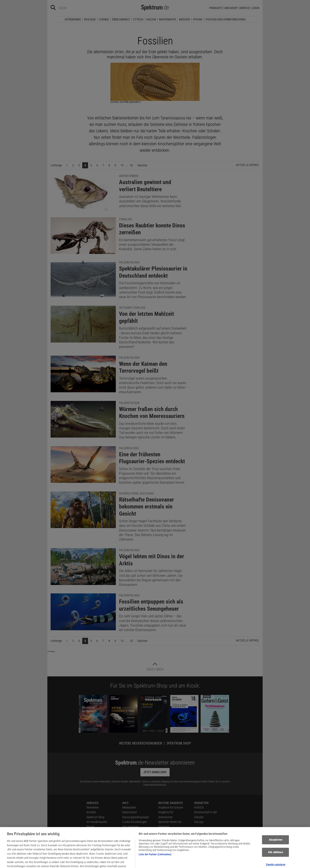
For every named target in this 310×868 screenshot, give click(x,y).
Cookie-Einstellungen (135, 822)
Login (256, 8)
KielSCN (199, 807)
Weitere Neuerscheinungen (141, 743)
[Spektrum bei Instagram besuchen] (117, 863)
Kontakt (91, 812)
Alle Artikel (128, 841)
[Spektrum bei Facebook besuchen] (105, 863)
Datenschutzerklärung (155, 785)
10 (122, 165)
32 (132, 165)
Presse (90, 827)
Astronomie (73, 19)
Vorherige (57, 165)
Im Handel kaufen (97, 822)
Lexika (162, 832)
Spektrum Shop (179, 743)
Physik (198, 19)
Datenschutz (130, 812)
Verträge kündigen (97, 832)
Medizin (184, 19)
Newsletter (93, 807)
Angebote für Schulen (171, 807)
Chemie (104, 19)
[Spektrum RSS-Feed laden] (133, 863)
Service (245, 8)
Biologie (90, 19)
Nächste (143, 165)
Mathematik (167, 19)
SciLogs (199, 822)
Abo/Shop (231, 8)
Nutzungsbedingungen (136, 817)
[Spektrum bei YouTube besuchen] (122, 863)
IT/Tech (138, 19)
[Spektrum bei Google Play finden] (145, 863)
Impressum (129, 846)
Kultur (151, 19)
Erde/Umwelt (121, 19)
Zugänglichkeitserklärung (173, 841)
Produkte (216, 8)
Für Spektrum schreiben (172, 836)
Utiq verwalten (131, 827)
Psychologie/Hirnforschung (226, 19)
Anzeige (51, 651)
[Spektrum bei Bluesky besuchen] (111, 863)
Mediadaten (129, 807)
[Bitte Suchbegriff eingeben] (74, 8)
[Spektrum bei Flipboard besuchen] (128, 863)
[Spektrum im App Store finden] (139, 863)
